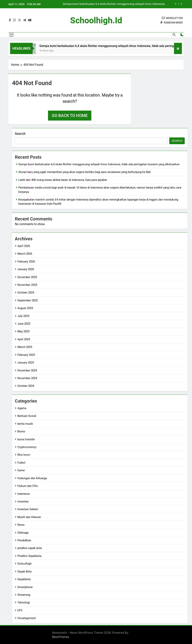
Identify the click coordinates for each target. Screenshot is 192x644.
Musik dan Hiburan (29, 517)
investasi (23, 501)
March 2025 (25, 347)
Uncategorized (26, 618)
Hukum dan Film (28, 486)
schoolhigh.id (96, 20)
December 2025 (27, 277)
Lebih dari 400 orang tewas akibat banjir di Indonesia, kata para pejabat (63, 180)
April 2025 (24, 339)
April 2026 (24, 246)
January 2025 (26, 363)
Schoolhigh (24, 564)
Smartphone (25, 587)
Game (21, 470)
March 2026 (25, 254)
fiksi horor (24, 455)
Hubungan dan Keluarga (32, 478)
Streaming (24, 595)
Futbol (21, 463)
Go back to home (70, 116)
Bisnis (21, 431)
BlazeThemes (61, 637)
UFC (20, 610)
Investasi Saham (28, 509)
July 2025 (23, 316)
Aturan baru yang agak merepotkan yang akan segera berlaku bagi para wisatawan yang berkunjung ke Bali (85, 172)
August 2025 (25, 308)
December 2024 (27, 370)
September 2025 (28, 300)
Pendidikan (24, 540)
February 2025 (26, 355)
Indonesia (24, 494)
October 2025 (26, 293)
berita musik (25, 424)
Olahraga (23, 533)
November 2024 (27, 378)
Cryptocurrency (27, 447)
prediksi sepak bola (30, 548)
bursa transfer (26, 439)
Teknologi (24, 603)
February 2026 (26, 262)
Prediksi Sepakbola (29, 556)
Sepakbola (24, 579)
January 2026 (26, 269)
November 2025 (27, 285)
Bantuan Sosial (27, 416)
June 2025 (24, 324)
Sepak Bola (24, 572)
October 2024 (26, 386)
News (21, 525)
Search (20, 134)
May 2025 (23, 331)
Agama (22, 408)
